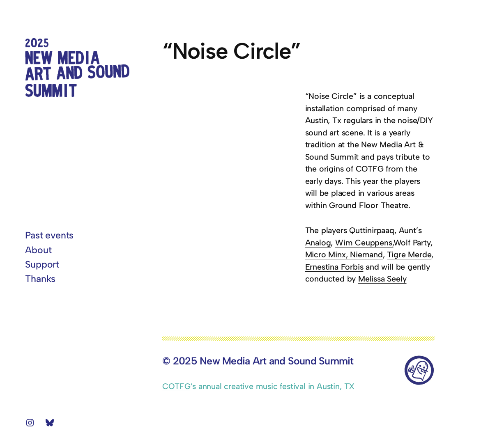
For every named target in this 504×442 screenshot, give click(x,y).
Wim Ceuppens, (364, 243)
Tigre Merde (409, 254)
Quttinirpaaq (372, 230)
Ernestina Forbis (334, 267)
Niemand (366, 254)
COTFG (176, 386)
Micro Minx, (328, 254)
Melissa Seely (382, 279)
